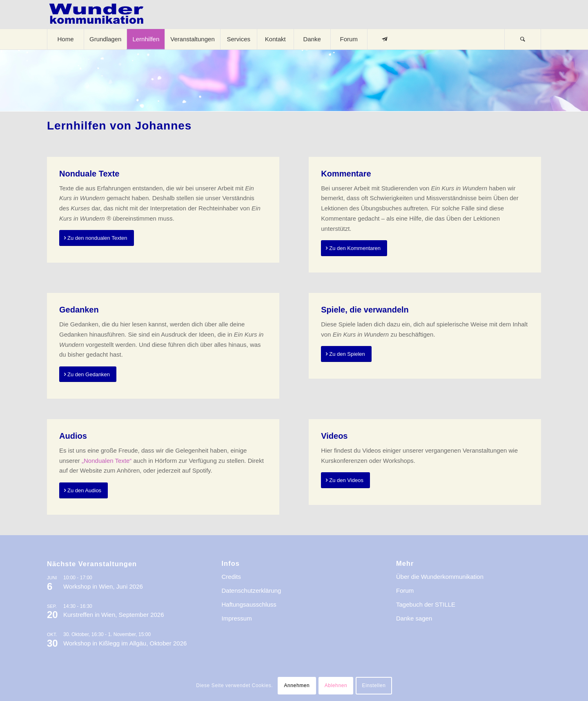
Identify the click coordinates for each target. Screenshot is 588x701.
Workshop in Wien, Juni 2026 (103, 586)
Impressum (237, 618)
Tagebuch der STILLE (426, 604)
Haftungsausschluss (249, 604)
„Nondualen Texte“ (107, 461)
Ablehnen (336, 685)
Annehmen (297, 685)
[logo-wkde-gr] (96, 14)
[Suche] (523, 39)
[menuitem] (65, 39)
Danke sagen (414, 618)
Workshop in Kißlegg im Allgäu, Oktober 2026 (125, 643)
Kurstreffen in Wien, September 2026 (114, 615)
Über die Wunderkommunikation (440, 577)
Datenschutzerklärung (252, 590)
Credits (232, 577)
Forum (405, 590)
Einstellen (374, 685)
